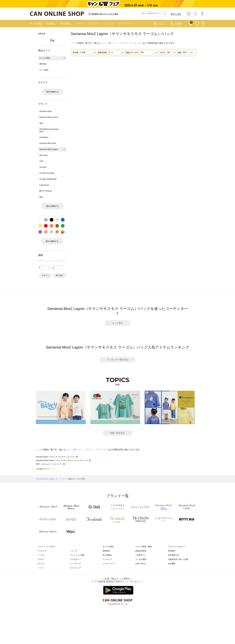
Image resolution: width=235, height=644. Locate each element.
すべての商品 (36, 24)
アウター (41, 559)
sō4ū (41, 161)
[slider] (40, 261)
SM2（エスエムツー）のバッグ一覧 (50, 464)
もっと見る (117, 323)
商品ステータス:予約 (77, 479)
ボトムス (41, 564)
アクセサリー (75, 559)
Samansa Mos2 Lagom (49, 149)
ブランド (79, 24)
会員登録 (178, 23)
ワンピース (42, 551)
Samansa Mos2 (46, 111)
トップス (41, 555)
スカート (104, 43)
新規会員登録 (141, 551)
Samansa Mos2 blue (48, 143)
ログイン (162, 23)
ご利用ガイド (141, 555)
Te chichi (43, 167)
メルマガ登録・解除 (144, 547)
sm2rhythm (44, 137)
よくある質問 (141, 559)
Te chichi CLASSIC (47, 173)
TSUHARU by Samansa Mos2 (49, 130)
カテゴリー (93, 24)
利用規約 (172, 551)
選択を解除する (52, 92)
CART (190, 23)
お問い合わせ (141, 564)
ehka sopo (43, 155)
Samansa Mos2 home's (49, 117)
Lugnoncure (44, 185)
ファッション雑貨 (77, 555)
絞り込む (60, 275)
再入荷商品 (65, 24)
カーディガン (136, 43)
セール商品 (44, 70)
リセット (45, 275)
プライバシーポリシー (177, 547)
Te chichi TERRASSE (48, 179)
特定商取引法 (173, 555)
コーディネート (126, 24)
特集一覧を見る (117, 433)
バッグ (74, 43)
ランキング (109, 24)
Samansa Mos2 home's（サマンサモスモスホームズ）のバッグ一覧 (63, 460)
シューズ (74, 551)
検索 (164, 14)
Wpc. (41, 197)
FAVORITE (197, 24)
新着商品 (51, 24)
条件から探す (176, 14)
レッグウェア (75, 564)
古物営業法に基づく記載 (178, 559)
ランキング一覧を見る (117, 360)
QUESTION (203, 24)
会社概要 (172, 564)
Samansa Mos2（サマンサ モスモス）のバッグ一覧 (57, 457)
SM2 (41, 123)
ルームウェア (75, 568)
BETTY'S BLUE (46, 191)
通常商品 (43, 64)
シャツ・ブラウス (119, 43)
